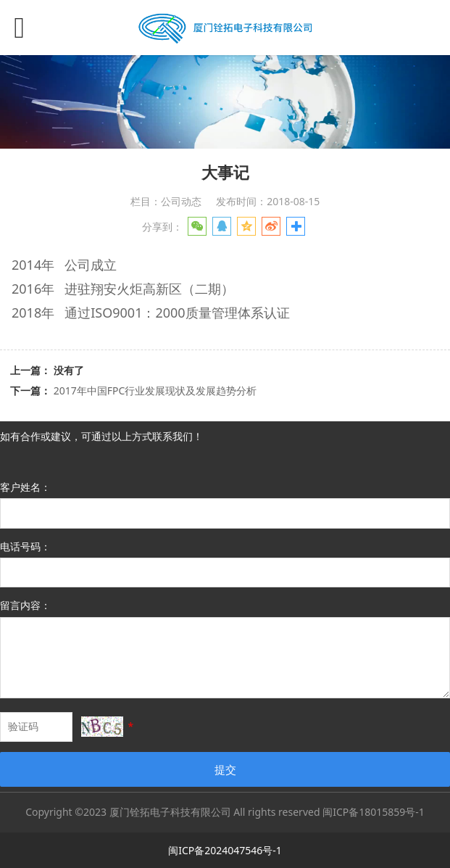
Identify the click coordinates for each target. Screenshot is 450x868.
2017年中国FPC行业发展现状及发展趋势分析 (155, 390)
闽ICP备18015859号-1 (374, 812)
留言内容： (25, 605)
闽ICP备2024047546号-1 (225, 850)
